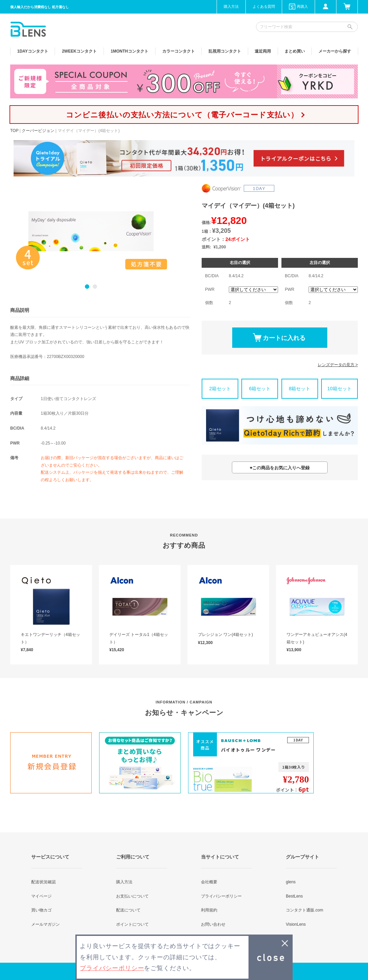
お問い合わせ (213, 924)
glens (291, 882)
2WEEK (79, 51)
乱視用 (225, 51)
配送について (128, 910)
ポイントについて (132, 924)
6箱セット (260, 389)
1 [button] (87, 287)
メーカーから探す (335, 51)
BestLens (294, 896)
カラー (179, 51)
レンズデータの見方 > (338, 365)
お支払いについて (132, 896)
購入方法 (231, 6)
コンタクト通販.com (305, 910)
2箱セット (220, 389)
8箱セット (300, 389)
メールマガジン (45, 924)
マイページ (41, 896)
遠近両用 (263, 51)
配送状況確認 (43, 882)
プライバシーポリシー (221, 896)
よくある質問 (264, 6)
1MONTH (130, 51)
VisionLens (296, 924)
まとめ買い (295, 51)
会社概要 (209, 882)
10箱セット (339, 389)
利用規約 (209, 910)
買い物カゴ (41, 910)
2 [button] (95, 287)
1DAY (33, 51)
